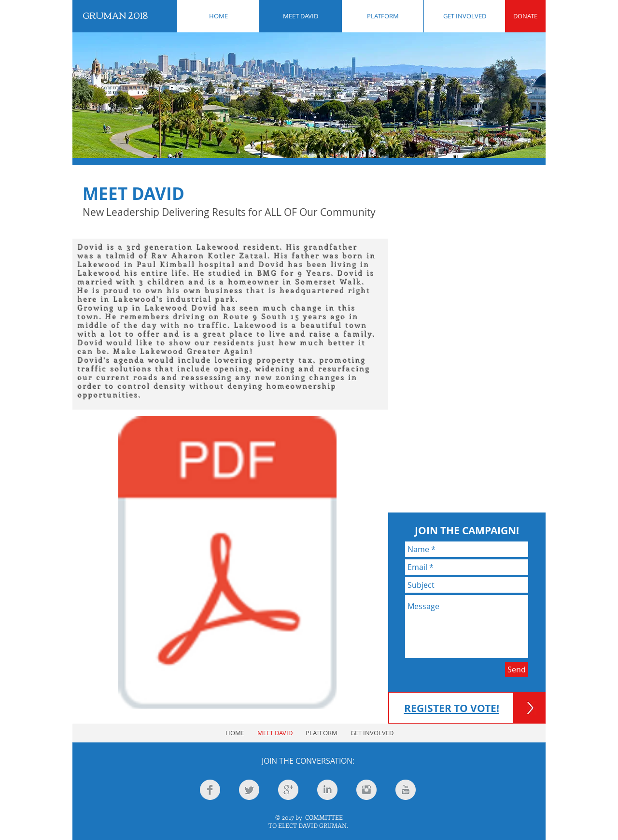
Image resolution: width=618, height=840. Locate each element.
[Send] (517, 669)
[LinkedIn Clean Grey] (327, 790)
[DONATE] (525, 16)
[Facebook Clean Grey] (210, 790)
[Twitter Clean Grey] (249, 790)
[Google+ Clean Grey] (288, 790)
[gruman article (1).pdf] (227, 563)
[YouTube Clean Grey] (406, 790)
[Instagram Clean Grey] (366, 790)
